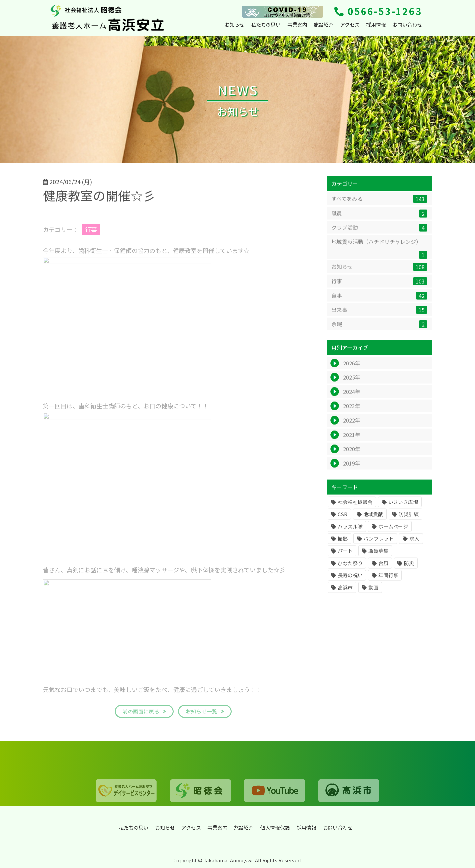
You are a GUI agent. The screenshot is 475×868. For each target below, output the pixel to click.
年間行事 (388, 579)
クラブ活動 (379, 232)
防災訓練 (409, 518)
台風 (383, 567)
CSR (343, 518)
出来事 (379, 314)
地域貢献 (373, 518)
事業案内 (297, 25)
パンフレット (379, 542)
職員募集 (378, 555)
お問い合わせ (407, 25)
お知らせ (235, 25)
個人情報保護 (275, 828)
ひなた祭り (350, 567)
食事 (379, 299)
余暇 (379, 328)
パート (345, 555)
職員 (379, 217)
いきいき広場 (403, 506)
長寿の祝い (350, 579)
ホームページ (393, 530)
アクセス (350, 25)
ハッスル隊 (350, 530)
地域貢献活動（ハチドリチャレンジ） (379, 252)
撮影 (343, 542)
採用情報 (376, 25)
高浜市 (345, 591)
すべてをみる (379, 203)
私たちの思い (266, 25)
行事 (379, 285)
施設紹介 (324, 25)
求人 (414, 542)
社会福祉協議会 (355, 506)
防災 (409, 567)
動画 (373, 591)
